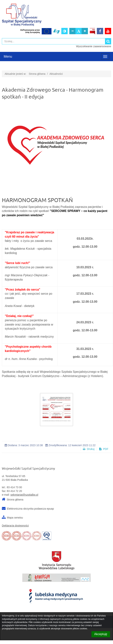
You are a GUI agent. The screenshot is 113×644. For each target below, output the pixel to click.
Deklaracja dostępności (15, 526)
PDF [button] (104, 449)
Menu (8, 57)
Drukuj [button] (89, 449)
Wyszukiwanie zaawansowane (94, 46)
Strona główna (37, 74)
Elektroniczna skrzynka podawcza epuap (30, 509)
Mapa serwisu (15, 518)
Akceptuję (101, 634)
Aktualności (56, 74)
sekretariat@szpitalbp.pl (24, 495)
